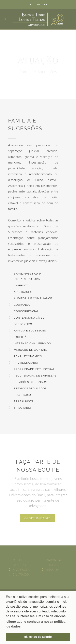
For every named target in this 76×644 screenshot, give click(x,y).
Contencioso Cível (29, 318)
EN (39, 4)
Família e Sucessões (30, 331)
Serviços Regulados (30, 388)
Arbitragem (23, 292)
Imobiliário (23, 337)
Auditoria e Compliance (33, 298)
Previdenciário (26, 363)
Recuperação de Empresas (35, 376)
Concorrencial (26, 311)
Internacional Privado (32, 343)
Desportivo (23, 324)
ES (45, 4)
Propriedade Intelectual (34, 369)
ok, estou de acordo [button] (38, 637)
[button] (38, 624)
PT (31, 4)
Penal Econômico (28, 356)
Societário (22, 395)
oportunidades (37, 518)
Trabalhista (24, 401)
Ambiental (22, 285)
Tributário (22, 408)
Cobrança (22, 305)
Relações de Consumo (32, 382)
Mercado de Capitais (30, 350)
